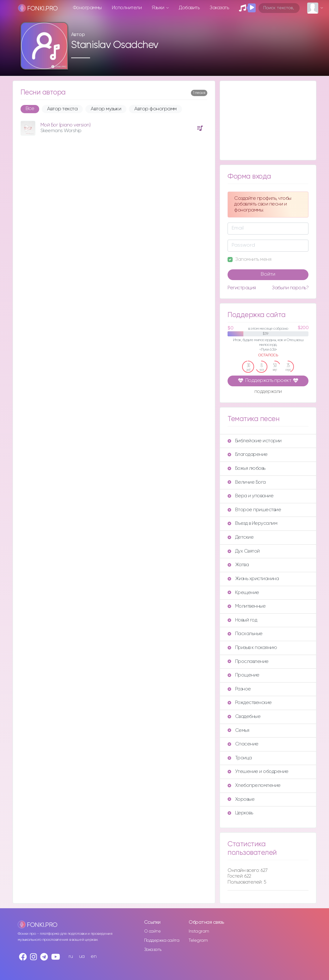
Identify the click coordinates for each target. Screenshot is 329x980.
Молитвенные (247, 606)
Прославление (248, 661)
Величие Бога (247, 482)
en (94, 956)
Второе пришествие (254, 510)
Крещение (243, 593)
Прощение (243, 675)
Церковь (240, 813)
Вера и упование (250, 496)
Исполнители (127, 8)
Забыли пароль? (290, 288)
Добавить (189, 8)
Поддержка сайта (162, 940)
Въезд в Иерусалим (252, 523)
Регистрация (242, 288)
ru (71, 956)
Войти (268, 274)
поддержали (268, 392)
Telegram (198, 940)
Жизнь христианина (253, 579)
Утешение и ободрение (258, 772)
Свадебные (244, 717)
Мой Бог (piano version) (66, 125)
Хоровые (241, 799)
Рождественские (250, 703)
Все (30, 109)
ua (82, 956)
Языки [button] (158, 8)
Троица (240, 758)
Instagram (199, 931)
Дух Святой (244, 551)
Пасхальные (245, 634)
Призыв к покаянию (252, 648)
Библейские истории (254, 441)
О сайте (152, 931)
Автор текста (62, 109)
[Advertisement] (268, 120)
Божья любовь (246, 468)
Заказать (219, 8)
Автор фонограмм (155, 109)
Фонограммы (87, 8)
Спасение (243, 744)
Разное (239, 689)
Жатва (238, 565)
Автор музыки (106, 109)
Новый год (242, 620)
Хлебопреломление (254, 785)
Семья (238, 730)
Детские (241, 537)
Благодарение (247, 454)
